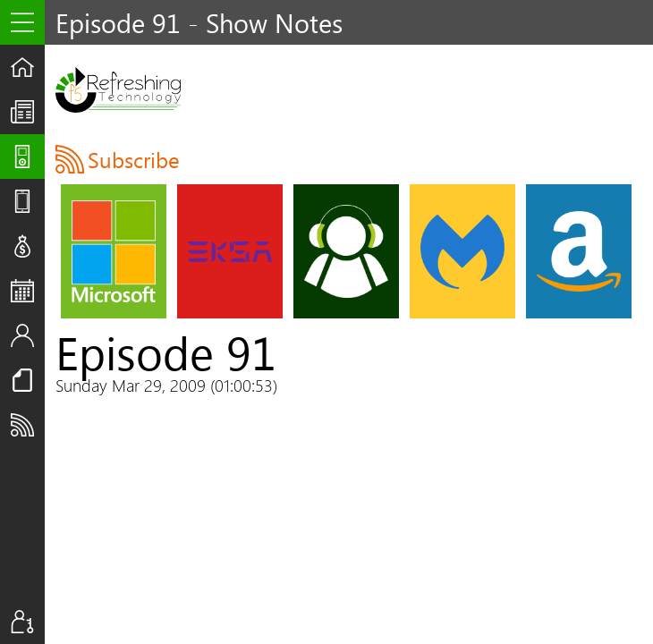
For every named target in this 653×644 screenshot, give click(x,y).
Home (28, 67)
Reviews (28, 201)
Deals (28, 246)
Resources (28, 380)
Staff (28, 335)
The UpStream (28, 112)
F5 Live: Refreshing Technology (118, 89)
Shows (28, 157)
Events (28, 291)
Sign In (28, 622)
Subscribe (28, 425)
